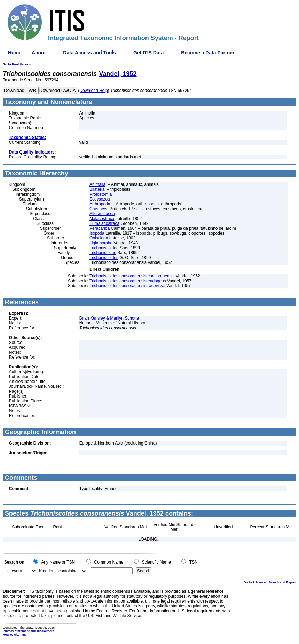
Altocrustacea (102, 214)
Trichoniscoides (104, 258)
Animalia (97, 184)
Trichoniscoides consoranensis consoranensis (132, 276)
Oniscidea (99, 238)
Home (15, 53)
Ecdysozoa (100, 199)
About (39, 53)
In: (6, 571)
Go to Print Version (17, 64)
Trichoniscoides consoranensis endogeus (128, 281)
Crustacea (99, 209)
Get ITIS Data (148, 53)
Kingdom (47, 571)
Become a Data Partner (208, 53)
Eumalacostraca (104, 223)
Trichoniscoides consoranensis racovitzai (127, 286)
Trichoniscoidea (104, 248)
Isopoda (97, 233)
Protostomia (101, 194)
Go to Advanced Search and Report (270, 582)
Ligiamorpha (101, 243)
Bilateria (97, 189)
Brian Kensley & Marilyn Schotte (109, 318)
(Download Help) (93, 91)
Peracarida (100, 228)
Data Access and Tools (89, 53)
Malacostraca (102, 219)
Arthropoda (100, 204)
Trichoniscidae (103, 253)
